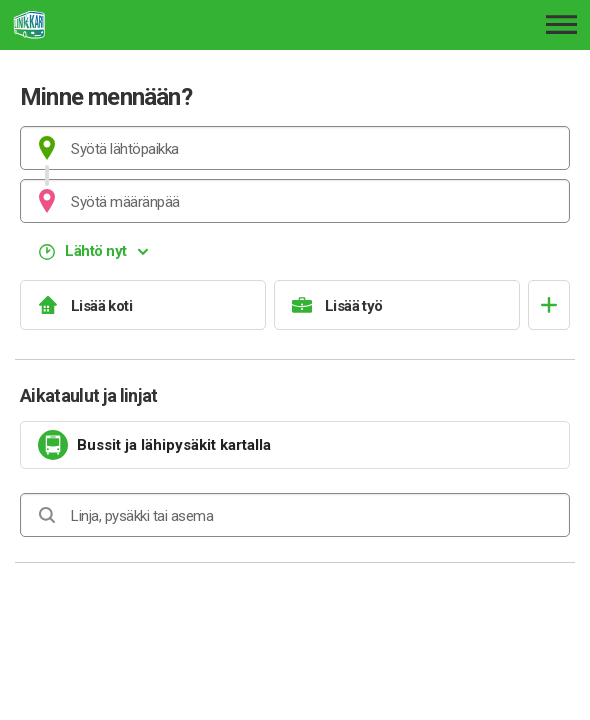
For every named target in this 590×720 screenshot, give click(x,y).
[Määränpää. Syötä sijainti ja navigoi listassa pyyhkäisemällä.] (295, 201)
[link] (295, 445)
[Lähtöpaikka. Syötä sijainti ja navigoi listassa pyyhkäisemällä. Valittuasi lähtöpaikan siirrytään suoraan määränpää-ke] (295, 148)
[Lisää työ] (397, 305)
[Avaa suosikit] (549, 305)
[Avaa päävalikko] (561, 24)
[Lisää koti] (143, 305)
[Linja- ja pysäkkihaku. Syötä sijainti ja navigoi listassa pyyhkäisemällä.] (295, 515)
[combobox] (295, 148)
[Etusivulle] (127, 25)
